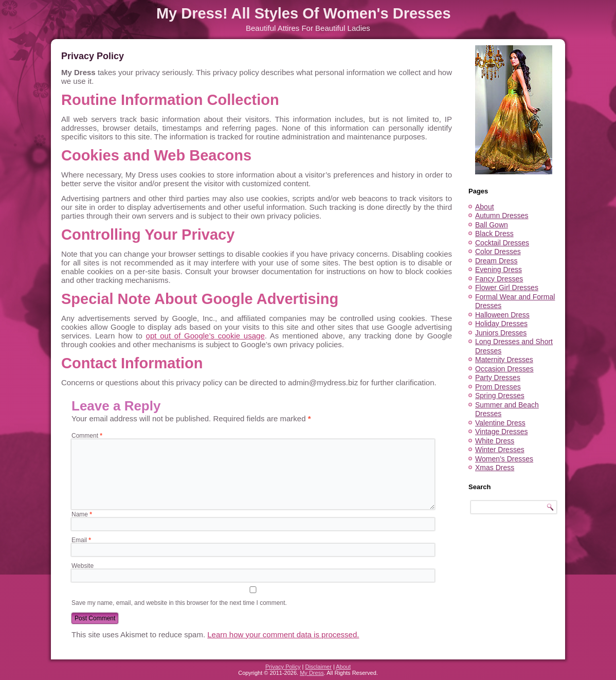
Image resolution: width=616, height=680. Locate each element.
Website (83, 566)
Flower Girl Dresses (507, 288)
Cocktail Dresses (502, 243)
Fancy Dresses (499, 279)
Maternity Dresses (504, 360)
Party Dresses (498, 378)
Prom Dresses (498, 387)
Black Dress (494, 234)
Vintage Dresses (501, 432)
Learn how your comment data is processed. (283, 634)
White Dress (495, 441)
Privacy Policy (283, 667)
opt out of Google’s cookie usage (205, 336)
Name (82, 514)
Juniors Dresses (501, 333)
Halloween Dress (502, 315)
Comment (87, 436)
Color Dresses (498, 252)
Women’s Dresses (504, 459)
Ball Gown (492, 225)
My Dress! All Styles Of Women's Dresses (304, 13)
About (485, 207)
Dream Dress (496, 261)
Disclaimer (318, 667)
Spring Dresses (500, 396)
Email (81, 540)
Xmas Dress (495, 468)
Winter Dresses (500, 450)
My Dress (312, 673)
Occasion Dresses (504, 369)
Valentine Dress (500, 423)
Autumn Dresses (502, 216)
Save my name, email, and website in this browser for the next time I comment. (179, 603)
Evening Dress (499, 270)
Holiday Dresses (501, 324)
